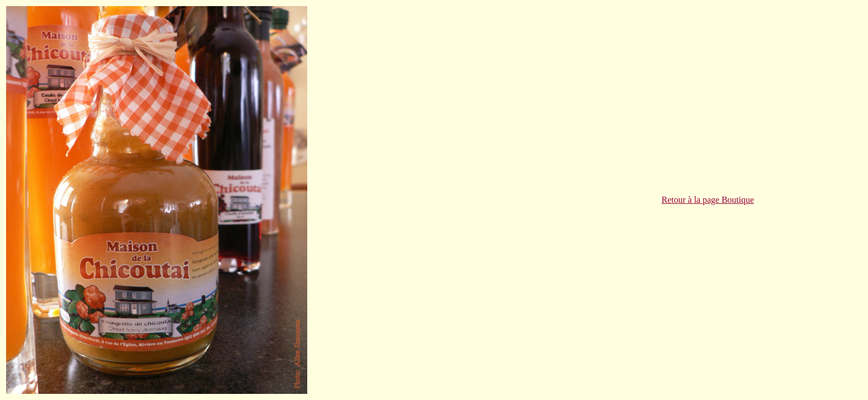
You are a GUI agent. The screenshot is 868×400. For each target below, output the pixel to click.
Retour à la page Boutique (708, 200)
